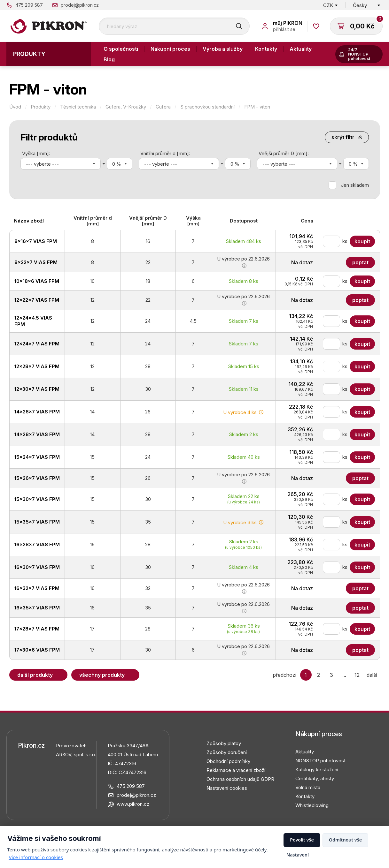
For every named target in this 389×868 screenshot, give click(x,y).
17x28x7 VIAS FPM (37, 629)
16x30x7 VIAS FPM (37, 567)
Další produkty (35, 675)
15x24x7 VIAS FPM (37, 457)
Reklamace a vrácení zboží (236, 770)
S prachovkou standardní (207, 107)
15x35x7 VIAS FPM (37, 522)
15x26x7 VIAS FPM (37, 478)
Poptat (360, 262)
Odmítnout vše (345, 840)
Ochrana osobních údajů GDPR (240, 779)
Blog (109, 59)
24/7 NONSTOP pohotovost (359, 54)
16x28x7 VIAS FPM (37, 544)
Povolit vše (302, 840)
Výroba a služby (223, 49)
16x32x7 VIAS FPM (37, 588)
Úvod (15, 107)
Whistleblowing (312, 805)
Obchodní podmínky (228, 761)
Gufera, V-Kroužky (126, 107)
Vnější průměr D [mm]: (284, 153)
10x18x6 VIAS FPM (37, 281)
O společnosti (121, 49)
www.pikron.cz (133, 804)
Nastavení (298, 855)
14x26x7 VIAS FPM (37, 412)
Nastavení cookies (227, 788)
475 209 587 (29, 5)
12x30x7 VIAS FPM (37, 389)
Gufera (163, 107)
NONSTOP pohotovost (320, 761)
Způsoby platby (224, 743)
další (372, 675)
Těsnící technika (78, 107)
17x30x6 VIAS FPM (37, 650)
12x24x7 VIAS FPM (37, 344)
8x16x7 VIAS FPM (36, 241)
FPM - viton (257, 107)
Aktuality (301, 49)
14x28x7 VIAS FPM (37, 434)
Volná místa (308, 787)
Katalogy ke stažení (317, 770)
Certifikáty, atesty (315, 778)
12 (357, 675)
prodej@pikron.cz (80, 5)
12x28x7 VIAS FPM (37, 366)
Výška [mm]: (36, 153)
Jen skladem (355, 185)
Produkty (29, 54)
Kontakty (266, 49)
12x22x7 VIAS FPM (37, 300)
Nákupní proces (170, 49)
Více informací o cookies (36, 857)
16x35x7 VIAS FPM (37, 608)
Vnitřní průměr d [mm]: (165, 153)
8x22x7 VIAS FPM (36, 262)
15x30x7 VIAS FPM (37, 499)
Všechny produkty (102, 675)
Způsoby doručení (227, 752)
